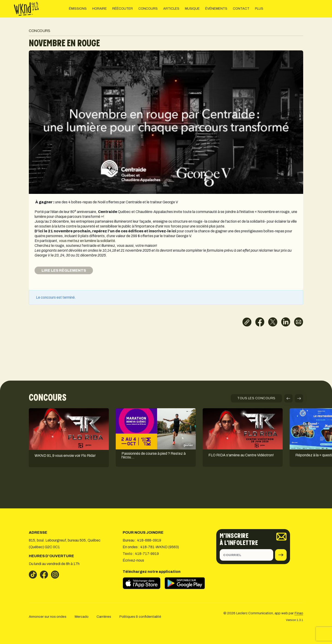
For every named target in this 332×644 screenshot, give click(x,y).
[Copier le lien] (247, 322)
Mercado (82, 617)
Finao (299, 613)
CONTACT (241, 9)
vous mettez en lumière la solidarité (87, 241)
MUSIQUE (192, 9)
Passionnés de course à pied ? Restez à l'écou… (154, 455)
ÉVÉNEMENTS (216, 9)
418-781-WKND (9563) (160, 547)
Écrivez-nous (133, 560)
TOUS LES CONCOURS (256, 398)
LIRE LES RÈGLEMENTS (64, 270)
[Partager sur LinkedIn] (286, 322)
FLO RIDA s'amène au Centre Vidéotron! (241, 455)
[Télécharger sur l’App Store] (144, 583)
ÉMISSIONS (78, 9)
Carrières (104, 617)
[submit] (281, 555)
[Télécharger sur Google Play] (187, 583)
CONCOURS (148, 9)
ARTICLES (171, 9)
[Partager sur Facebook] (260, 322)
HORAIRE (99, 9)
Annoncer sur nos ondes (48, 617)
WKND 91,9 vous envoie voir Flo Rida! (65, 456)
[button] (288, 398)
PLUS (259, 9)
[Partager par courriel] (299, 322)
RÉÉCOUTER (123, 9)
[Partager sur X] (273, 322)
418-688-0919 (149, 540)
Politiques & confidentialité (140, 617)
